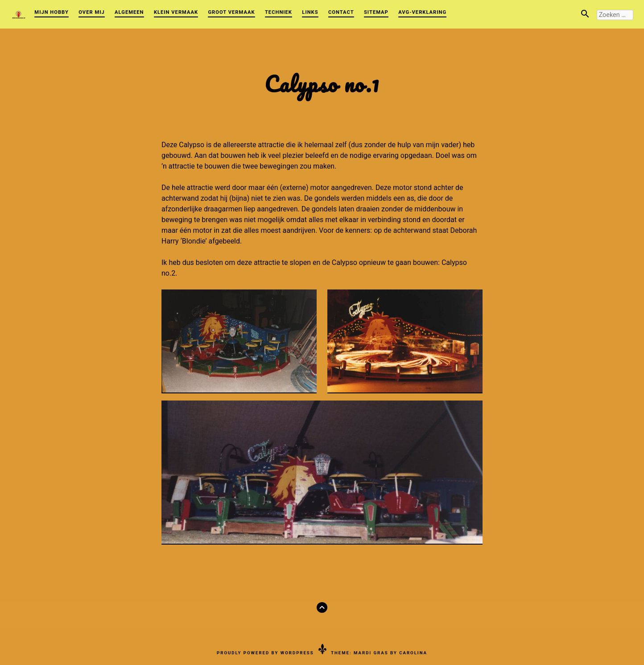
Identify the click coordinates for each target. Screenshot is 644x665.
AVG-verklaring (422, 12)
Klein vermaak (176, 12)
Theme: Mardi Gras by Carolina (379, 653)
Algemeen (129, 12)
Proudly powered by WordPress (265, 653)
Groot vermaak (231, 12)
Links (310, 12)
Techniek (279, 12)
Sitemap (376, 12)
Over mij (91, 12)
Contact (341, 12)
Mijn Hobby (52, 12)
